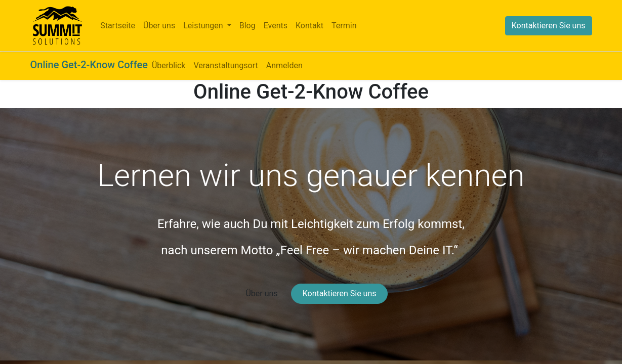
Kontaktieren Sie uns (549, 26)
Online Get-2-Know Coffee (89, 65)
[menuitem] (118, 26)
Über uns (261, 293)
